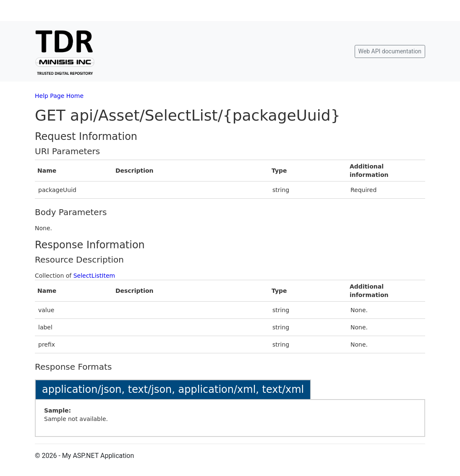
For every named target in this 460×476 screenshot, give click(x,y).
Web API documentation (390, 51)
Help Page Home (59, 96)
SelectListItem (94, 276)
